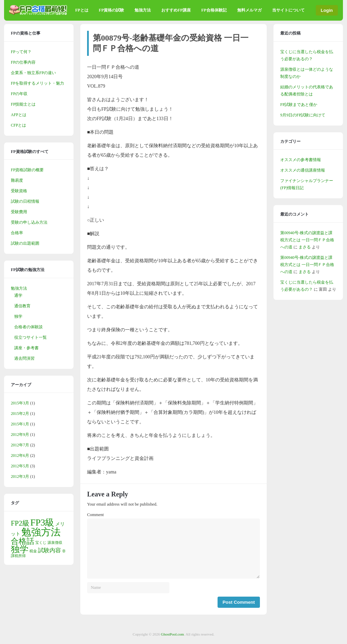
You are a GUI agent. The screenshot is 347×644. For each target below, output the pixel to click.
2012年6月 (20, 456)
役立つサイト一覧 (30, 337)
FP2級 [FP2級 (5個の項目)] (20, 523)
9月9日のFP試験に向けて (303, 115)
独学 (18, 316)
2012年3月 (20, 476)
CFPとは (18, 125)
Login (327, 10)
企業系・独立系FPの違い (33, 73)
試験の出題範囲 (25, 243)
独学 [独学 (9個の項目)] (20, 549)
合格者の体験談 (28, 327)
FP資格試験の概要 (27, 170)
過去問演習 (24, 358)
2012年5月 (20, 466)
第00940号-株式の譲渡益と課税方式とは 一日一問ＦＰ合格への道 (307, 240)
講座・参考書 (26, 348)
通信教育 (22, 306)
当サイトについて (288, 10)
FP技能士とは (23, 104)
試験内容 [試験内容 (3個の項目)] (49, 550)
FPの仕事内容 (23, 62)
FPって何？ (21, 52)
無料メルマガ (249, 10)
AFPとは (19, 115)
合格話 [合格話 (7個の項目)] (23, 541)
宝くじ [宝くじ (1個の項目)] (41, 543)
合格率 (17, 233)
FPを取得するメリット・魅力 (37, 83)
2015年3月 (20, 403)
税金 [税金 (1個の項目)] (33, 551)
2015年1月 (20, 424)
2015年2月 (20, 414)
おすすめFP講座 (176, 10)
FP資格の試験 (112, 10)
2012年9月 (20, 435)
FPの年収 (19, 94)
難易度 (17, 180)
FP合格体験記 (214, 10)
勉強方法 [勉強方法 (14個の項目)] (41, 532)
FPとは (82, 10)
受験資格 (19, 191)
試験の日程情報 (25, 201)
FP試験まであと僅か (299, 105)
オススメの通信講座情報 (303, 170)
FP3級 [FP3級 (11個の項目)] (43, 523)
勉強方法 (143, 10)
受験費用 (19, 212)
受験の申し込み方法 (29, 222)
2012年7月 (20, 445)
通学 (18, 295)
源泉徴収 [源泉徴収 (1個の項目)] (55, 543)
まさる (305, 247)
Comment (95, 515)
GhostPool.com (172, 634)
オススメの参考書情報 (301, 160)
